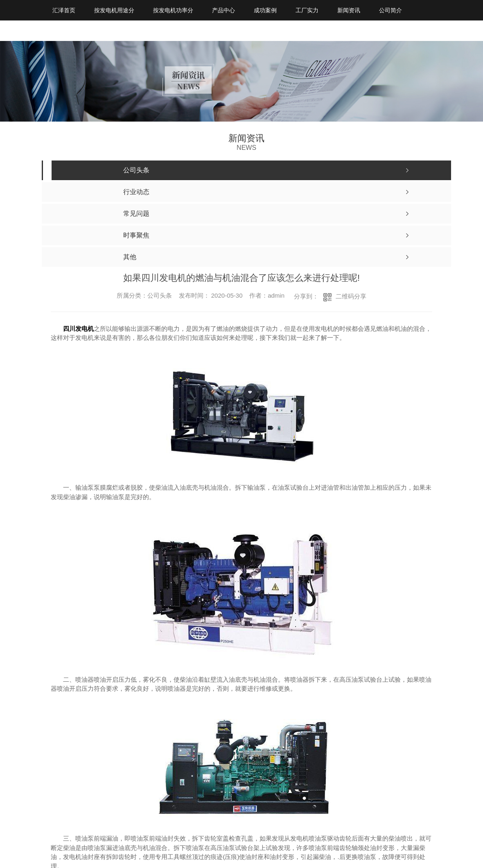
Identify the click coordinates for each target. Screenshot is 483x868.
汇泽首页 (64, 10)
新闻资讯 (349, 10)
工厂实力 (307, 10)
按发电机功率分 (173, 10)
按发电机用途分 (114, 10)
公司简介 (390, 10)
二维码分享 (351, 296)
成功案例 (265, 10)
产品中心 (223, 10)
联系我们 (64, 31)
